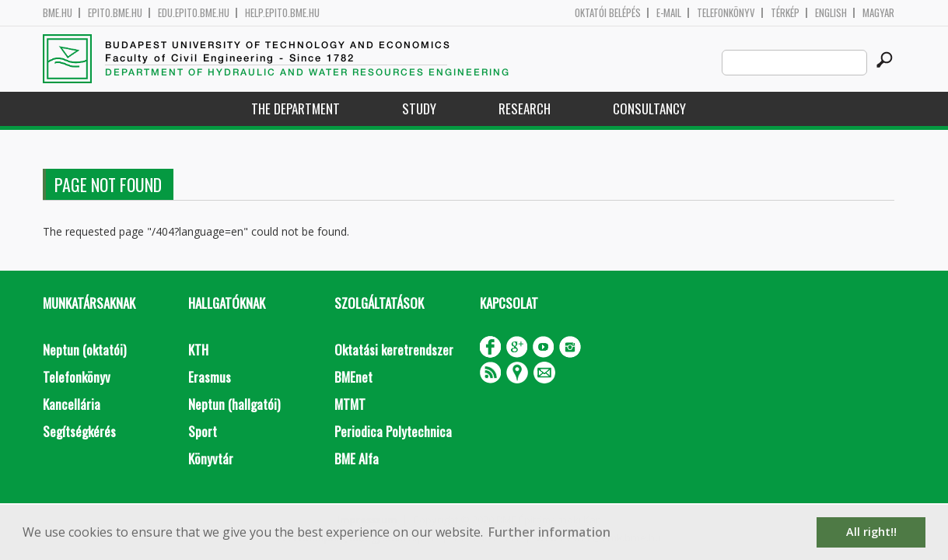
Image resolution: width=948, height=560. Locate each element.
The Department (296, 108)
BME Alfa (357, 458)
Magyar (878, 13)
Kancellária (72, 404)
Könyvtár (211, 458)
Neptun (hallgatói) (234, 404)
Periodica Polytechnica (393, 431)
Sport (203, 431)
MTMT (350, 404)
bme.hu (58, 13)
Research (525, 108)
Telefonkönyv (726, 13)
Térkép (785, 13)
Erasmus (210, 377)
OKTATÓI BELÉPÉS (608, 13)
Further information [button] (549, 532)
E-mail (669, 13)
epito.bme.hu (115, 13)
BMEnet (353, 377)
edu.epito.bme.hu (194, 13)
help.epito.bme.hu (282, 13)
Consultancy (649, 108)
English (831, 13)
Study (419, 108)
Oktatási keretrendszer (394, 350)
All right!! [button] (871, 532)
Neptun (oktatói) (84, 350)
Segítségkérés (79, 431)
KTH (198, 350)
